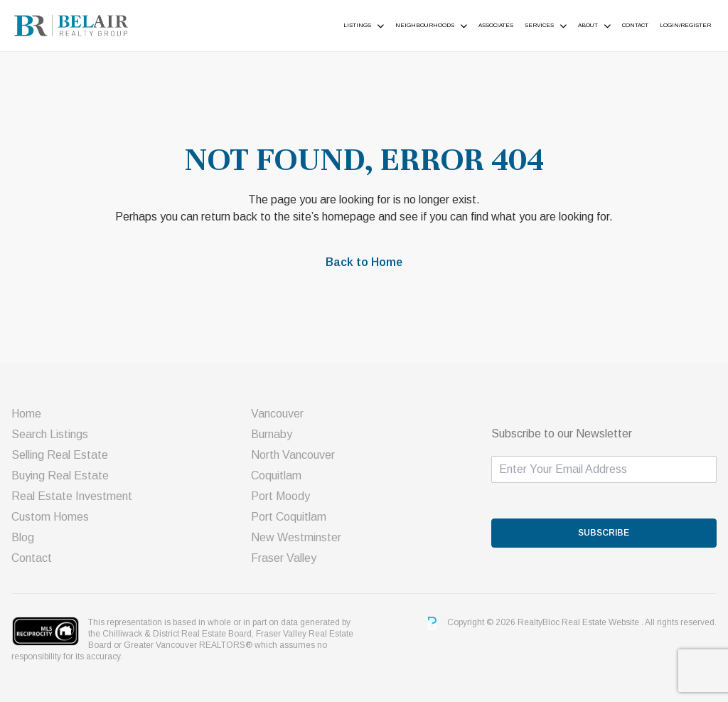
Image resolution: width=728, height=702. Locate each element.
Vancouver (277, 414)
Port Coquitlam (289, 517)
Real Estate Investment (72, 496)
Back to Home (364, 262)
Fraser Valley (284, 558)
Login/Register (685, 25)
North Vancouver (293, 455)
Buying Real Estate (60, 475)
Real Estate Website (601, 622)
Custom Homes (50, 517)
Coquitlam (276, 475)
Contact (635, 25)
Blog (23, 537)
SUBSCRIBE (604, 533)
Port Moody (280, 496)
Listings (357, 25)
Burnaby (272, 434)
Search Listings (50, 434)
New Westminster (296, 537)
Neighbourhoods (425, 25)
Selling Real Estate (60, 455)
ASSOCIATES (496, 25)
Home (26, 414)
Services (539, 25)
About (588, 25)
